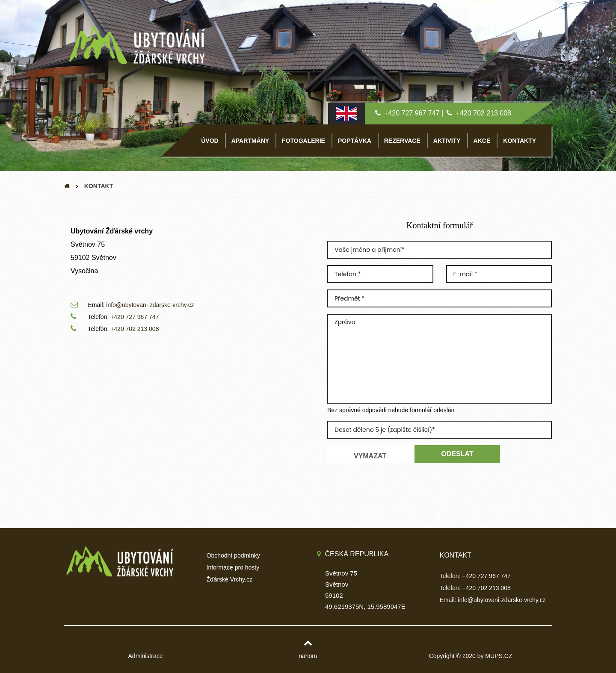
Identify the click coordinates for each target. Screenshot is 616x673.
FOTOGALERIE (304, 141)
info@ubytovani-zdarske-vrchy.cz (150, 305)
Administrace (146, 656)
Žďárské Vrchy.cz (230, 579)
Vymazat (370, 456)
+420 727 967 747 (412, 113)
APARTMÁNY (250, 141)
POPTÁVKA (355, 141)
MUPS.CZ (499, 656)
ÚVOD (210, 141)
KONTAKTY (520, 141)
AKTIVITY (447, 141)
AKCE (482, 141)
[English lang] (346, 113)
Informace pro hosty (233, 567)
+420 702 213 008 (484, 113)
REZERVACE (402, 141)
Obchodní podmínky (233, 555)
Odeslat (457, 454)
